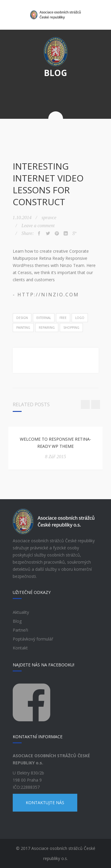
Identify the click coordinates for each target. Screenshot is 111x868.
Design (22, 318)
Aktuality (21, 612)
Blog (17, 621)
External (44, 318)
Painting (23, 328)
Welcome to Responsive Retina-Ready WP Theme (55, 443)
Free (63, 318)
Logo (80, 318)
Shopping (71, 328)
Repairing (47, 328)
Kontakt (20, 648)
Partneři (20, 630)
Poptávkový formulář (33, 639)
